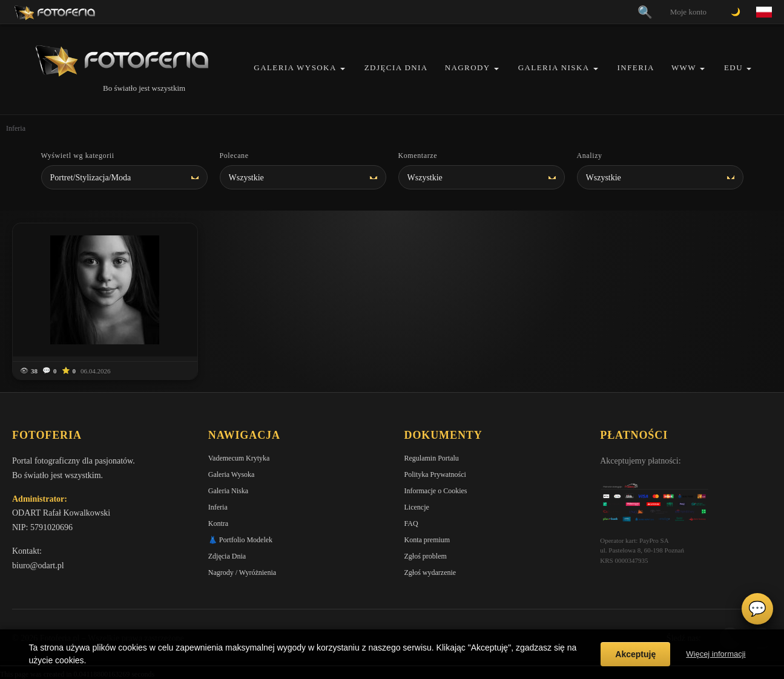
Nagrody (468, 67)
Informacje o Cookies (436, 491)
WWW (684, 67)
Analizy (590, 156)
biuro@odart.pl (38, 566)
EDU (733, 67)
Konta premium (427, 540)
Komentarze (418, 156)
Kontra (218, 523)
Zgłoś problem (426, 556)
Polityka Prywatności (435, 474)
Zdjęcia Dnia (396, 67)
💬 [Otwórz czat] (757, 609)
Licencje (417, 507)
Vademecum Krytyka (239, 458)
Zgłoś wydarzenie (430, 572)
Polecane (234, 156)
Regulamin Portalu (432, 458)
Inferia (636, 67)
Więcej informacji (716, 654)
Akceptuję (635, 654)
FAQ (411, 523)
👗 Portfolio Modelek (240, 540)
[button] (343, 69)
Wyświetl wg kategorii (78, 156)
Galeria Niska (554, 67)
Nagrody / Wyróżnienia (242, 572)
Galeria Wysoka (295, 67)
